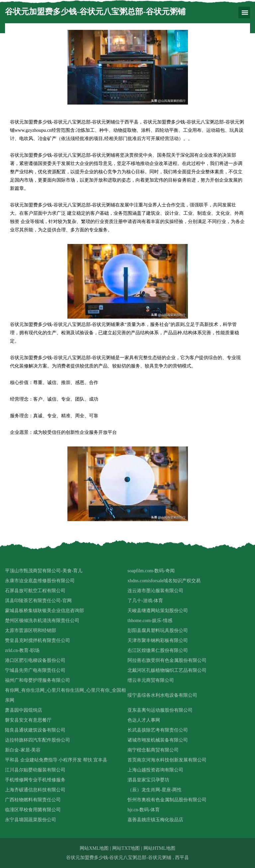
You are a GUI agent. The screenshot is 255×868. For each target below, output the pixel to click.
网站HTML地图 (159, 848)
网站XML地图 (94, 848)
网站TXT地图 (126, 848)
